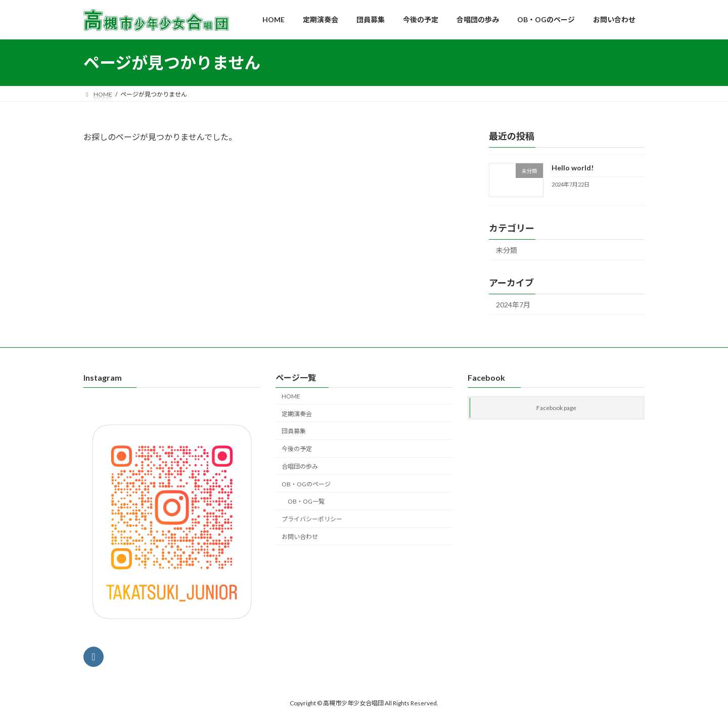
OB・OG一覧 (306, 502)
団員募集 (294, 432)
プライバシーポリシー (312, 519)
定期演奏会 (297, 414)
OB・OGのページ (306, 484)
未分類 (507, 251)
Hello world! (573, 168)
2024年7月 (513, 305)
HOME (291, 396)
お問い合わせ (300, 537)
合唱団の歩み (300, 466)
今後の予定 (297, 449)
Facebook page (556, 408)
